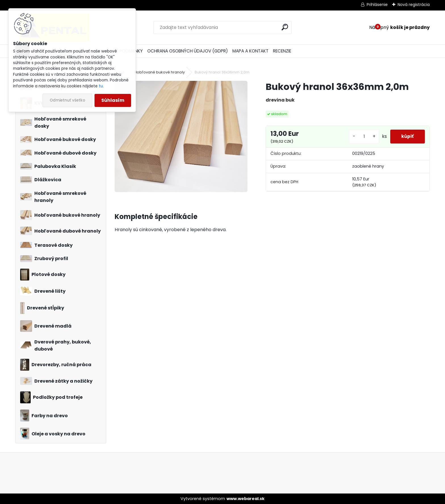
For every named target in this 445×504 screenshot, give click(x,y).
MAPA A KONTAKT (250, 51)
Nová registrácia (414, 5)
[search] (285, 27)
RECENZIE (282, 51)
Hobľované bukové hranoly (159, 72)
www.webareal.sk (245, 499)
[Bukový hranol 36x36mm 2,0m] (181, 136)
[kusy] (364, 137)
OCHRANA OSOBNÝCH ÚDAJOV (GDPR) (188, 51)
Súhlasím (113, 100)
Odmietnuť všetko (67, 100)
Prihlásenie (377, 5)
